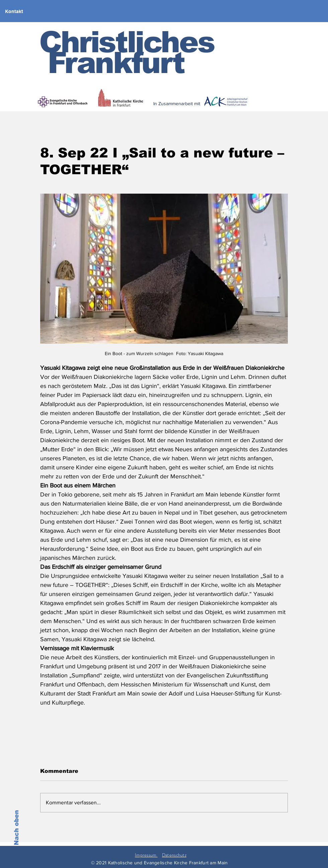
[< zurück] (221, 108)
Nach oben (16, 828)
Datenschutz (174, 855)
